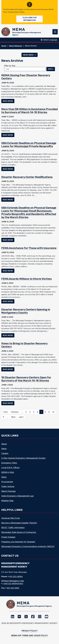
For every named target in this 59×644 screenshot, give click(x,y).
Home (4, 46)
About (4, 444)
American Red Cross (11, 518)
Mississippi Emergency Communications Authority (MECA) (28, 546)
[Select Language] (50, 40)
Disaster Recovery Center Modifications (27, 177)
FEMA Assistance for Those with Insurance (29, 248)
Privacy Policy (30, 631)
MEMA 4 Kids (8, 472)
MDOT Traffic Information (13, 528)
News (4, 477)
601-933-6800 (12, 588)
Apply (51, 69)
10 (53, 412)
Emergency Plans (9, 463)
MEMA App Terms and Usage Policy (29, 635)
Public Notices (8, 486)
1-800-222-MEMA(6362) (12, 584)
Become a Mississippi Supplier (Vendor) (19, 523)
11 (3, 417)
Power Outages (8, 537)
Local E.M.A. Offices (10, 468)
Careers (5, 453)
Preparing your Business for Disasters (18, 542)
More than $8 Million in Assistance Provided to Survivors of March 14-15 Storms (29, 111)
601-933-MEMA (15, 577)
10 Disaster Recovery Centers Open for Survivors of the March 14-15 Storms (26, 379)
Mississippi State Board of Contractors (19, 532)
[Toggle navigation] (55, 32)
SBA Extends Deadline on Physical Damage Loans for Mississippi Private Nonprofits (29, 145)
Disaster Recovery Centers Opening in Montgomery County (26, 311)
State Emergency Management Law (17, 496)
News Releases (16, 46)
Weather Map (7, 501)
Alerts (4, 449)
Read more (9, 101)
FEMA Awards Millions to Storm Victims (27, 279)
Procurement (7, 482)
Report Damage (8, 491)
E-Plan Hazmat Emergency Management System (23, 458)
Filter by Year (10, 66)
